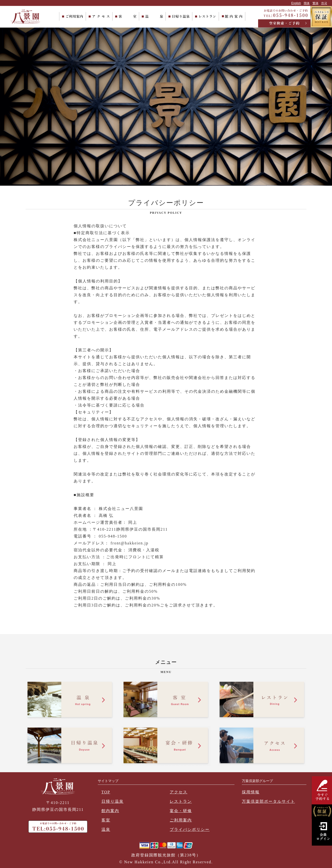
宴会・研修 (181, 811)
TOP (106, 792)
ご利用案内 (181, 820)
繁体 (315, 3)
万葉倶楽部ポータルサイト (268, 801)
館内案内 (110, 811)
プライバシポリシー (190, 829)
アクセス (179, 792)
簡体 (307, 3)
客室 (106, 820)
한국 (324, 3)
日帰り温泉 (113, 801)
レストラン (181, 801)
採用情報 (251, 792)
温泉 (106, 829)
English (296, 3)
